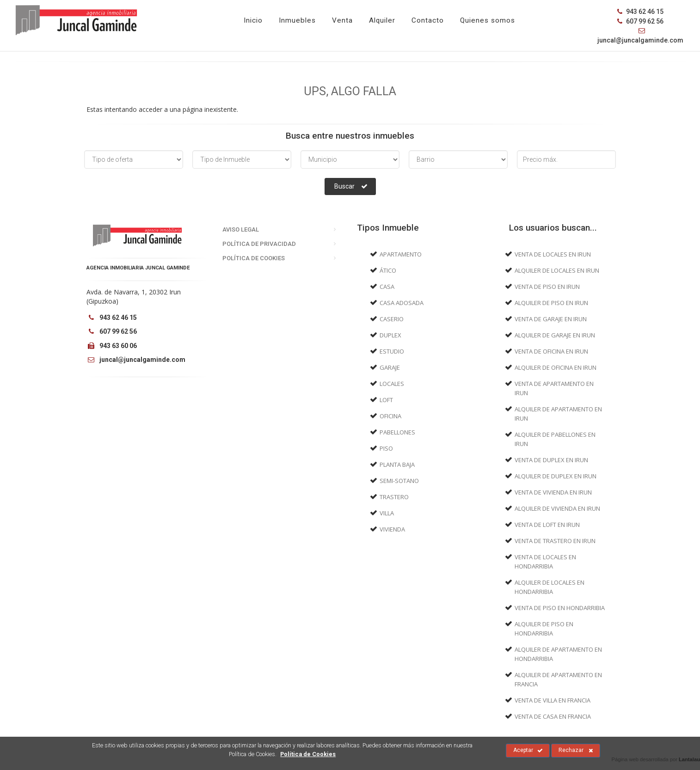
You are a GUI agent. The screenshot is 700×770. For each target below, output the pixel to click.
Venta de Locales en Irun (553, 254)
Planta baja (397, 464)
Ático (388, 270)
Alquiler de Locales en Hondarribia (550, 587)
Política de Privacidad (259, 244)
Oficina (390, 416)
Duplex (390, 335)
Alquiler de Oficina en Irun (556, 367)
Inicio (253, 20)
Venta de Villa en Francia (553, 700)
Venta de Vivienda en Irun (553, 492)
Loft (386, 400)
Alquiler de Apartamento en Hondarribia (558, 654)
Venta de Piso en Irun (547, 287)
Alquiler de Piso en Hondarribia (544, 629)
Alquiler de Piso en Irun (551, 303)
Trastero (394, 497)
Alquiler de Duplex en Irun (556, 476)
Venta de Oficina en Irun (551, 351)
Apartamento (401, 254)
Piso (386, 448)
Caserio (392, 319)
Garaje (390, 367)
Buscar (351, 186)
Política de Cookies (254, 258)
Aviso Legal (241, 229)
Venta (342, 20)
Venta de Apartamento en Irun (554, 388)
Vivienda (392, 529)
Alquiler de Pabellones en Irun (555, 439)
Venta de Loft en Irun (547, 525)
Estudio (392, 351)
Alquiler (382, 20)
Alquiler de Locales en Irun (557, 270)
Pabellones (397, 432)
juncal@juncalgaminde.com (136, 360)
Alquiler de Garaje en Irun (555, 335)
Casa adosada (402, 303)
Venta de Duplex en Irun (551, 460)
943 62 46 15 (640, 12)
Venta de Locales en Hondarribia (545, 562)
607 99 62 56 (640, 21)
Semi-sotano (399, 481)
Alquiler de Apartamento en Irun (558, 414)
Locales (392, 384)
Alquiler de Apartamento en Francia (558, 679)
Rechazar (576, 751)
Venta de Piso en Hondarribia (560, 608)
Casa (387, 287)
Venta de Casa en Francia (553, 716)
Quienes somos (488, 20)
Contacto (428, 20)
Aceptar (528, 751)
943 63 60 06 (112, 346)
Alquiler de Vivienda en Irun (557, 508)
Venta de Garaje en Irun (551, 319)
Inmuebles (297, 20)
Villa (387, 513)
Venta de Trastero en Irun (555, 541)
